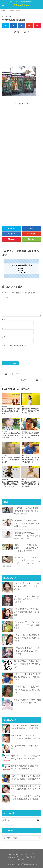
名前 (3, 319)
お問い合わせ (22, 860)
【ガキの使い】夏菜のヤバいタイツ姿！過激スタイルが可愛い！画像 (27, 651)
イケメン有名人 (30, 857)
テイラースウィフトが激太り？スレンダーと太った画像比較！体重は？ (26, 737)
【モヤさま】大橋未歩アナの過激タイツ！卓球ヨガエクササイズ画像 (27, 586)
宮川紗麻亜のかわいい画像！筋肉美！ (25, 747)
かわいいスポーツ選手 (28, 854)
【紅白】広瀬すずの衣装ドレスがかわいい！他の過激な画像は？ (20, 536)
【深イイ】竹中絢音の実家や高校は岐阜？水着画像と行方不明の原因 (27, 638)
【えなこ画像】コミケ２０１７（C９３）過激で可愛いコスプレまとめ (26, 787)
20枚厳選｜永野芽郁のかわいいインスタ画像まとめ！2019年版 (21, 523)
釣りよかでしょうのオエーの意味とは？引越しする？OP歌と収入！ (27, 664)
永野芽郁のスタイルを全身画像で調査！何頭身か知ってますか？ (20, 511)
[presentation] (19, 354)
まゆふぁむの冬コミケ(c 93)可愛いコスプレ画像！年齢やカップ (27, 701)
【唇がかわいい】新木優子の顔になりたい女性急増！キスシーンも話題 (20, 548)
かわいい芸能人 (14, 854)
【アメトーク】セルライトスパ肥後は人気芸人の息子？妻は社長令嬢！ (27, 677)
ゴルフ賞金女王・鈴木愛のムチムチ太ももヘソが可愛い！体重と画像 (27, 625)
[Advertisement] (22, 49)
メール (4, 328)
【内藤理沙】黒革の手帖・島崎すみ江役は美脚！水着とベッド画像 (27, 612)
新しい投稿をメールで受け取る (15, 346)
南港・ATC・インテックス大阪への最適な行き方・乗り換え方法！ (26, 757)
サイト (4, 337)
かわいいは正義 (20, 864)
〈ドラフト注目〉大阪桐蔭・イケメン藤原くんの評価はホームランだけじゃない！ (20, 562)
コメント (5, 297)
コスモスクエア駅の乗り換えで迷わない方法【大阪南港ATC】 (26, 767)
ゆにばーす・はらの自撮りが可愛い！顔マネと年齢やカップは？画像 (27, 599)
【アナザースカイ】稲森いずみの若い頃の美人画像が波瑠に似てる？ (27, 690)
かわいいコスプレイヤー (16, 857)
